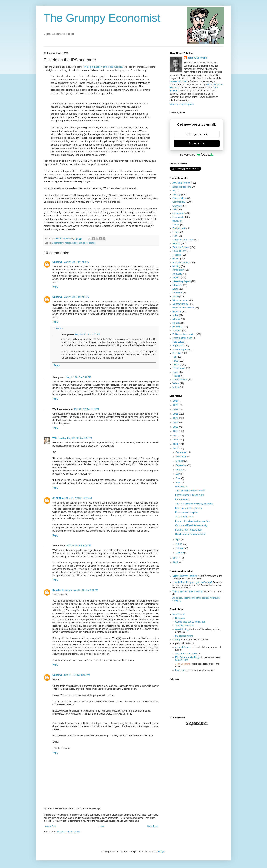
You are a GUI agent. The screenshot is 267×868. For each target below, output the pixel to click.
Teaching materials (184, 626)
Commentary (58, 243)
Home (102, 826)
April (178, 539)
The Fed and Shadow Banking (190, 491)
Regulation (91, 243)
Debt (175, 209)
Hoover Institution (178, 81)
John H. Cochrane (197, 58)
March (179, 544)
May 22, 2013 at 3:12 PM (79, 377)
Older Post (152, 826)
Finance (176, 244)
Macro (175, 296)
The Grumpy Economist (102, 18)
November (181, 457)
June (178, 478)
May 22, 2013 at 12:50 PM (76, 262)
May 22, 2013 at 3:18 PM (86, 409)
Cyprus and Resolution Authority (191, 525)
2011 (176, 562)
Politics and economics (75, 243)
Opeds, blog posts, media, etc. (190, 622)
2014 (176, 444)
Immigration (178, 270)
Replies (60, 329)
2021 (176, 414)
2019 (176, 423)
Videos (176, 383)
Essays (176, 232)
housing (176, 266)
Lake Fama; (181, 670)
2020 (176, 418)
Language (177, 293)
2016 (176, 435)
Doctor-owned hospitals (187, 512)
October (180, 461)
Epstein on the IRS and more (189, 495)
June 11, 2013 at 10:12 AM (77, 675)
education (177, 221)
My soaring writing (184, 636)
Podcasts (177, 331)
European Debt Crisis (183, 240)
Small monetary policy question (191, 534)
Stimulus (177, 353)
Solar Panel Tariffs (184, 517)
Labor (175, 289)
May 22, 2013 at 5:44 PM (80, 438)
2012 (176, 558)
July (178, 474)
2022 (176, 410)
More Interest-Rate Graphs (188, 508)
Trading (176, 376)
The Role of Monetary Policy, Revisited (194, 504)
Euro (175, 236)
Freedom (177, 255)
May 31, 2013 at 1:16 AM (86, 590)
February (181, 548)
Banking (176, 194)
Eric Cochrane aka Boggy (188, 657)
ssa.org (176, 640)
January (180, 553)
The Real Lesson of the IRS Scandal (103, 67)
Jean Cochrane (183, 664)
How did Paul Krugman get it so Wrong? (192, 582)
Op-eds (176, 323)
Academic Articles (181, 183)
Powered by (197, 155)
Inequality (177, 274)
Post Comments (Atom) (69, 832)
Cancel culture (180, 198)
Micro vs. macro (180, 300)
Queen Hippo (182, 660)
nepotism (177, 312)
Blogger (161, 852)
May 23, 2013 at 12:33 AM (79, 498)
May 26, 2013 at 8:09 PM (79, 546)
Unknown (57, 262)
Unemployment (180, 380)
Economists (178, 217)
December (181, 452)
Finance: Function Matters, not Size (193, 521)
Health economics (181, 263)
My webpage (179, 614)
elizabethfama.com (185, 647)
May (178, 483)
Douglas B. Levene (62, 590)
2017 (176, 431)
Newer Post (50, 826)
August (180, 470)
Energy (176, 225)
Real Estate (178, 342)
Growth (176, 259)
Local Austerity (182, 499)
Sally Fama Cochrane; (186, 654)
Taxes (175, 361)
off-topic (176, 319)
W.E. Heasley (59, 438)
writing (176, 387)
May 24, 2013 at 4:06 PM (88, 334)
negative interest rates (183, 308)
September (182, 465)
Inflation (176, 278)
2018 (176, 427)
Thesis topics (179, 368)
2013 (176, 448)
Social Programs (181, 349)
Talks (175, 357)
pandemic (177, 327)
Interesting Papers (181, 281)
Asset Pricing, (182, 629)
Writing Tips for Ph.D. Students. (188, 592)
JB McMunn (59, 498)
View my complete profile (182, 104)
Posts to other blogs (182, 338)
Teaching (177, 364)
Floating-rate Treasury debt (189, 530)
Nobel (175, 315)
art (174, 191)
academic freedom (182, 187)
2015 (176, 440)
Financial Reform (181, 247)
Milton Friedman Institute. (185, 576)
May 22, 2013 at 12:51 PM (76, 297)
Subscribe (197, 143)
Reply (55, 287)
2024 (176, 401)
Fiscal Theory (179, 251)
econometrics (179, 213)
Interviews (177, 285)
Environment (179, 228)
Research (180, 618)
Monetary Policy (180, 304)
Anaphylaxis (181, 486)
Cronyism (177, 206)
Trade (175, 372)
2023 (176, 405)
